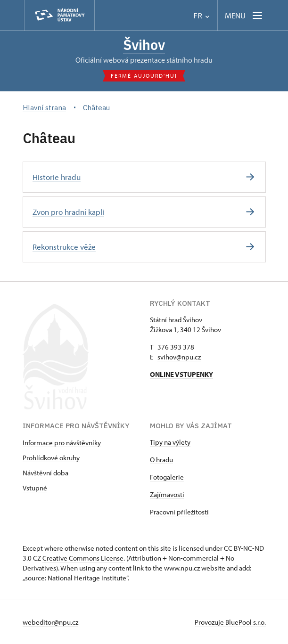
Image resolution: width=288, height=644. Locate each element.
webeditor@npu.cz (50, 622)
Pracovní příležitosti (179, 512)
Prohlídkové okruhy (51, 458)
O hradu (161, 460)
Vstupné (35, 488)
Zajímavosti (167, 494)
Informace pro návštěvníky (62, 443)
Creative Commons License (83, 558)
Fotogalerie (167, 477)
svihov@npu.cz (179, 357)
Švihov (144, 45)
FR (201, 16)
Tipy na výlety (170, 442)
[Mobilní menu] (244, 15)
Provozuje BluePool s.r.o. (230, 622)
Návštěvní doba (45, 473)
